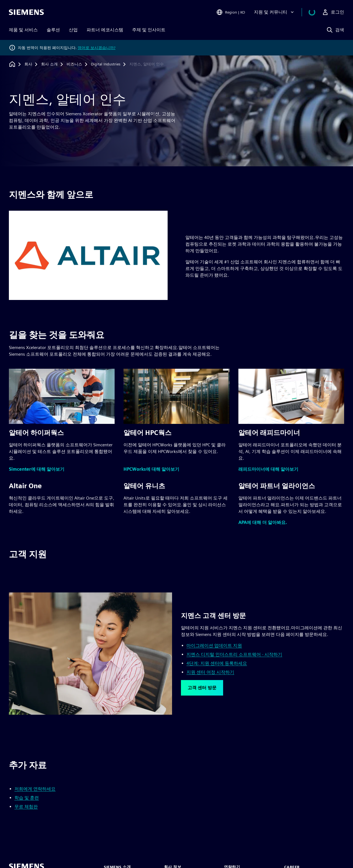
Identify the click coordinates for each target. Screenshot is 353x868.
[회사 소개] (49, 64)
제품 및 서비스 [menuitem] (23, 30)
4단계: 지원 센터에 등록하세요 (217, 663)
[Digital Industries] (106, 64)
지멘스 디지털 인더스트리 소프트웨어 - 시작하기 (234, 654)
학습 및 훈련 (27, 798)
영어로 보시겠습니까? (97, 48)
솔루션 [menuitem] (53, 30)
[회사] (28, 64)
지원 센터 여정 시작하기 (210, 672)
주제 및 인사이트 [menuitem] (149, 30)
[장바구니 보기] (315, 12)
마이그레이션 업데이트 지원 (214, 646)
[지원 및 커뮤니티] (281, 12)
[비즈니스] (74, 64)
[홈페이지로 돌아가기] (12, 64)
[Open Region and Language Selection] (237, 12)
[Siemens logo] (26, 12)
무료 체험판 (26, 807)
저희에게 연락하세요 (35, 789)
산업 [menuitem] (73, 30)
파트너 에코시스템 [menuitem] (105, 30)
